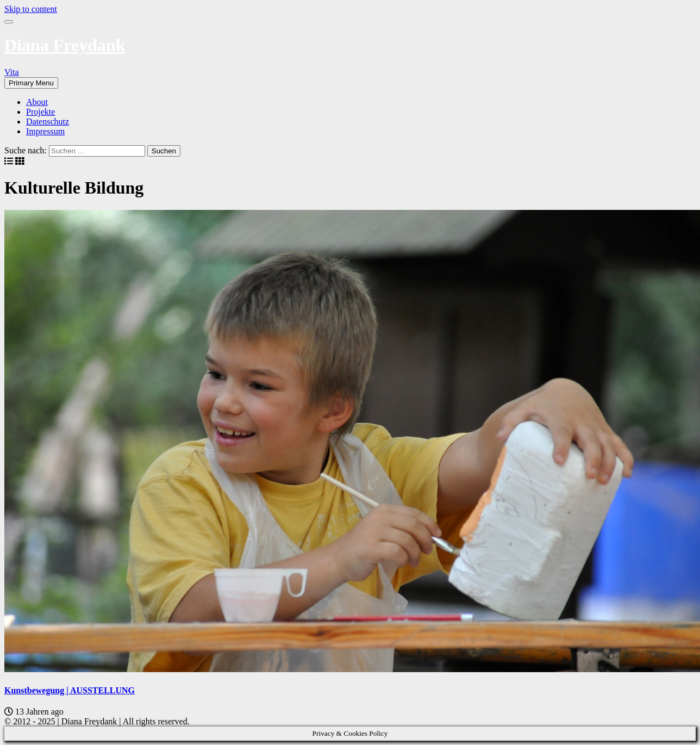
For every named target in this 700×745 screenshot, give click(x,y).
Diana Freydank (65, 45)
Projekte (40, 112)
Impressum (45, 131)
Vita (12, 72)
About (37, 102)
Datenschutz (48, 122)
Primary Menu (31, 83)
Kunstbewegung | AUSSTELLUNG (70, 690)
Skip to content (31, 9)
